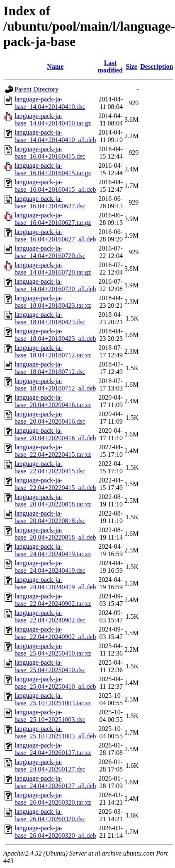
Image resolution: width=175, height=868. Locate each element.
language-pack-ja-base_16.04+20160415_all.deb (55, 186)
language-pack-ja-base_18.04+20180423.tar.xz (53, 302)
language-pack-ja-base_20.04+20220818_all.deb (55, 534)
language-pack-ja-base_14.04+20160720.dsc (50, 252)
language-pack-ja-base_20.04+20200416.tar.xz (53, 401)
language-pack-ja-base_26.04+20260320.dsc (50, 815)
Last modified (110, 66)
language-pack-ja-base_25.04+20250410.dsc (50, 666)
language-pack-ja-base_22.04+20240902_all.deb (55, 633)
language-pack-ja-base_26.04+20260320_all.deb (55, 832)
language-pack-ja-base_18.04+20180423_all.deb (55, 335)
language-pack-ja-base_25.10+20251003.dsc (50, 716)
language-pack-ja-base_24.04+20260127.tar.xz (53, 749)
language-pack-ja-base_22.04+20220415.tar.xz (53, 451)
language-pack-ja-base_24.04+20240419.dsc (50, 567)
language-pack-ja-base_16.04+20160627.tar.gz (53, 219)
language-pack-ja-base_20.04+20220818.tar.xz (53, 500)
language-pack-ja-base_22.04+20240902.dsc (50, 616)
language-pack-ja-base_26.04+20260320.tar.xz (53, 799)
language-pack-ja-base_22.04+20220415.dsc (50, 467)
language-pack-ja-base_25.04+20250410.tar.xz (53, 650)
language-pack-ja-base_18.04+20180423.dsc (50, 318)
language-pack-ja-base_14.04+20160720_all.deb (55, 285)
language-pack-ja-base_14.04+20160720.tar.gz (53, 269)
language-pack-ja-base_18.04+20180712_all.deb (55, 385)
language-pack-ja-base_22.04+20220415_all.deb (55, 484)
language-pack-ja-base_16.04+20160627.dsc (50, 202)
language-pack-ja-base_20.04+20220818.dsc (50, 517)
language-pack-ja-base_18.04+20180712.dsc (50, 368)
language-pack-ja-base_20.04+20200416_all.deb (55, 434)
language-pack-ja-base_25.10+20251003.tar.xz (53, 699)
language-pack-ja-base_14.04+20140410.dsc (50, 103)
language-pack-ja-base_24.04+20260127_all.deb (55, 782)
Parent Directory (36, 89)
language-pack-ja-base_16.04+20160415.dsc (50, 153)
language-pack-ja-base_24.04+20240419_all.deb (55, 583)
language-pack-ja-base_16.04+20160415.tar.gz (53, 169)
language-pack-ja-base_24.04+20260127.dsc (50, 766)
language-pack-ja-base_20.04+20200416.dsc (50, 418)
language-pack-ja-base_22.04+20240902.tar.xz (53, 600)
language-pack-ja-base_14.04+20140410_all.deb (55, 136)
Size (131, 66)
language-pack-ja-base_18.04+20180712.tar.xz (53, 351)
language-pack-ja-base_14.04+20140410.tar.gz (53, 119)
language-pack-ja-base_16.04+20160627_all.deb (55, 235)
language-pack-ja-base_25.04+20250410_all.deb (55, 683)
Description (157, 66)
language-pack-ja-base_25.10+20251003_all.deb (55, 732)
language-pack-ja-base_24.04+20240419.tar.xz (53, 550)
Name (55, 66)
